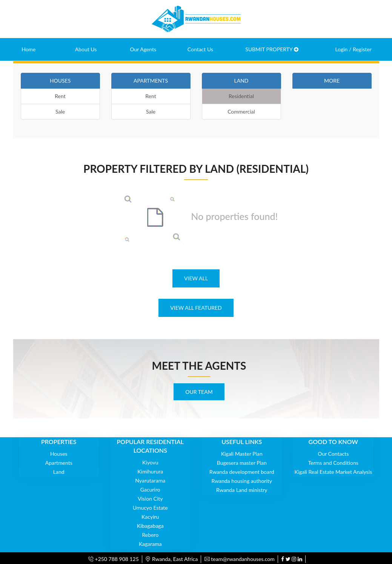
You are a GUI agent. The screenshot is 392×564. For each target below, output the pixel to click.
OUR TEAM (199, 392)
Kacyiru (150, 517)
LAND (241, 81)
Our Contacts (333, 454)
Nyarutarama (150, 480)
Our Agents (143, 49)
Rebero (150, 535)
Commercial (241, 111)
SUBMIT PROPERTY (272, 49)
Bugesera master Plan (242, 463)
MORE (332, 81)
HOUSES (60, 81)
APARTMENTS (151, 81)
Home (28, 49)
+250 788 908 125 (114, 559)
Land (59, 472)
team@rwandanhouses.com (240, 559)
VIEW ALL (196, 278)
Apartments (59, 463)
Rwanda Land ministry (242, 490)
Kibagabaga (150, 526)
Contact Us (200, 49)
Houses (59, 454)
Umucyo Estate (150, 508)
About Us (86, 49)
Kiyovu (150, 462)
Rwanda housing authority (242, 481)
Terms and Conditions (333, 463)
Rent (60, 96)
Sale (60, 111)
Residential (241, 96)
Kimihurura (150, 471)
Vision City (150, 499)
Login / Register (353, 49)
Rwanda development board (242, 472)
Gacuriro (150, 489)
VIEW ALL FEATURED (196, 308)
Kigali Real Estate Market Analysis (333, 472)
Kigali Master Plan (242, 454)
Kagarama (150, 544)
